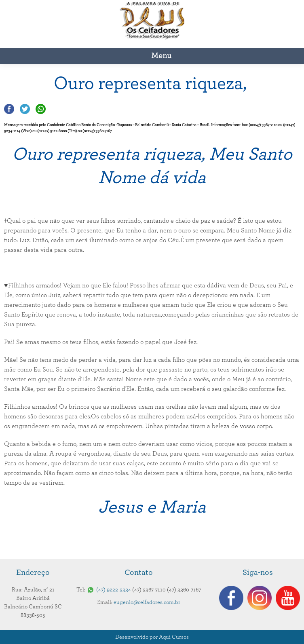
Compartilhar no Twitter (25, 109)
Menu (161, 56)
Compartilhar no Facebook (9, 109)
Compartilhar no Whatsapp (41, 109)
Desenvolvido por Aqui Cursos (152, 637)
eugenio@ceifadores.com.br (147, 602)
